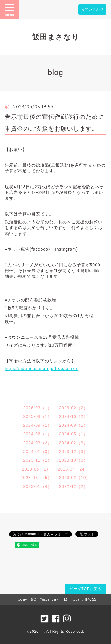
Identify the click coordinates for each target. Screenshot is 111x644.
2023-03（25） (36, 478)
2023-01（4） (37, 486)
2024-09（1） (37, 425)
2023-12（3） (74, 452)
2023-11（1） (37, 460)
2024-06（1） (37, 434)
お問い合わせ (92, 9)
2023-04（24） (73, 469)
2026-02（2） (74, 408)
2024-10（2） (74, 416)
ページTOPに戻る (85, 589)
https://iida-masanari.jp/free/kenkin (42, 369)
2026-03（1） (37, 408)
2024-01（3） (37, 452)
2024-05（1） (74, 434)
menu (10, 9)
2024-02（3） (74, 443)
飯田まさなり (56, 37)
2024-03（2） (37, 443)
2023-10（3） (74, 460)
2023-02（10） (75, 478)
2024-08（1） (74, 425)
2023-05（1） (36, 469)
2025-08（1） (37, 416)
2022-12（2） (74, 486)
